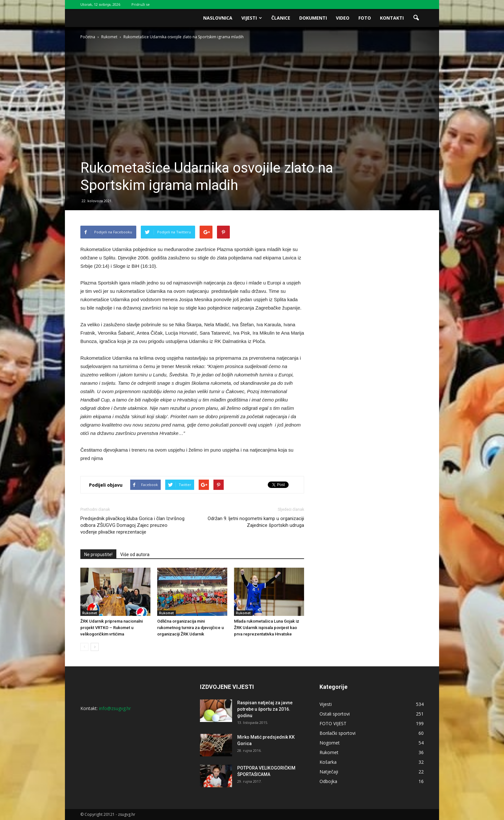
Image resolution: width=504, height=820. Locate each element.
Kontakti (392, 18)
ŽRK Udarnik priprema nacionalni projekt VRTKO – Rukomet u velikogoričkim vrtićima (112, 628)
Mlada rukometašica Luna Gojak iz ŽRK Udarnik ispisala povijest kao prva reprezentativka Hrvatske (267, 628)
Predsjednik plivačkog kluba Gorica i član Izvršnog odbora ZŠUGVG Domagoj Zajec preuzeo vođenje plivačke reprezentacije (132, 525)
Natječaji (329, 772)
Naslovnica (218, 18)
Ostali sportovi (335, 714)
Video (343, 18)
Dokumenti (313, 18)
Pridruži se (141, 4)
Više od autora (135, 554)
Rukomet (90, 613)
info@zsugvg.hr (115, 708)
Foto (365, 18)
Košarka (328, 762)
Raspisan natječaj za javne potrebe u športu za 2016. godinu (265, 709)
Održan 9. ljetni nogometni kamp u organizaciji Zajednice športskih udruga (256, 522)
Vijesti (252, 18)
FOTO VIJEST (333, 723)
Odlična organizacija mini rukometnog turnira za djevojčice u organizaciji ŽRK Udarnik (190, 628)
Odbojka (328, 781)
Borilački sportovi (337, 733)
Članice (281, 18)
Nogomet (330, 743)
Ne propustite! (98, 554)
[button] (416, 18)
